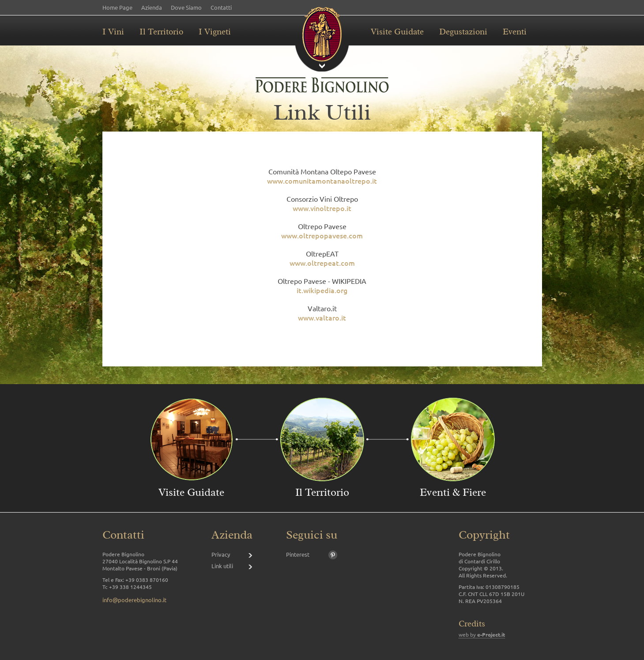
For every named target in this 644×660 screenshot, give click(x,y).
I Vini (113, 32)
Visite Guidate (397, 32)
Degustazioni (463, 32)
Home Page (117, 7)
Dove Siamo (186, 7)
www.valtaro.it (322, 317)
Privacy (221, 554)
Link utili (222, 566)
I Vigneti (215, 32)
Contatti (221, 7)
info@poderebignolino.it (134, 600)
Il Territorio (161, 32)
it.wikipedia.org (322, 290)
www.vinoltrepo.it (322, 208)
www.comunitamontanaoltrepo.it (322, 181)
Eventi (515, 32)
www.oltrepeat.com (322, 263)
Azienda (152, 7)
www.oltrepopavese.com (322, 235)
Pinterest (298, 554)
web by (482, 634)
